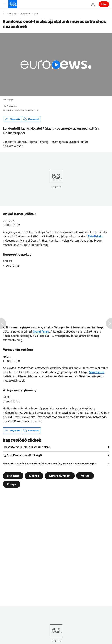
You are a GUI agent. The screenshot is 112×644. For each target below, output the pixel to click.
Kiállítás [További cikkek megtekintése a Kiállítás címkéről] (34, 476)
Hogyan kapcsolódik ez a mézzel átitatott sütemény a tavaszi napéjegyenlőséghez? (51, 464)
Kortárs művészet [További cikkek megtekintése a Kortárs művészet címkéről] (60, 476)
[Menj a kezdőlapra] (13, 4)
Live (104, 4)
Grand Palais (41, 332)
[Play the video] (56, 65)
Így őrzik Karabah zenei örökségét (22, 455)
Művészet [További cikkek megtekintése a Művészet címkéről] (13, 476)
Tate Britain (95, 236)
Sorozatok (25, 14)
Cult (36, 14)
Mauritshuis (97, 372)
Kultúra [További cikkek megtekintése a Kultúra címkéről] (85, 476)
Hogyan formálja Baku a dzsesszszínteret (27, 447)
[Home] (4, 14)
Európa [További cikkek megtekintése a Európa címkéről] (12, 484)
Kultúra (12, 14)
